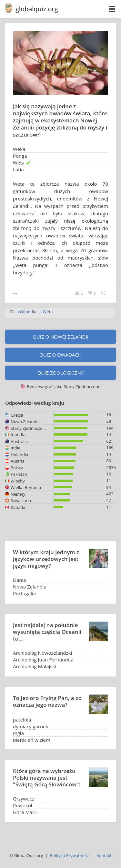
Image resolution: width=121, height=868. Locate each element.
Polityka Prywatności (70, 855)
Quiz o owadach (60, 355)
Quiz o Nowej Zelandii (60, 337)
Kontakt (104, 855)
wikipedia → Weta (35, 312)
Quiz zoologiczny (61, 373)
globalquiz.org (37, 9)
